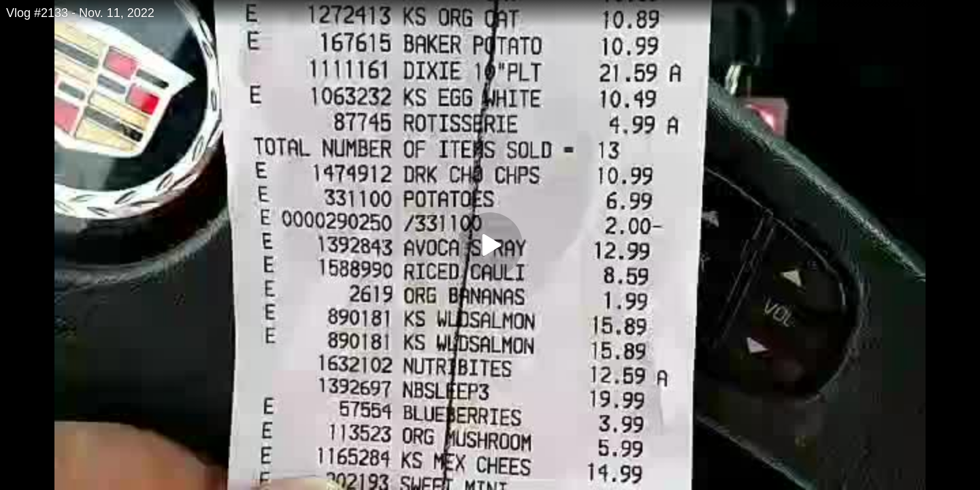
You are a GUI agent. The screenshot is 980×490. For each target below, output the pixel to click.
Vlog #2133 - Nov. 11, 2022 (80, 13)
